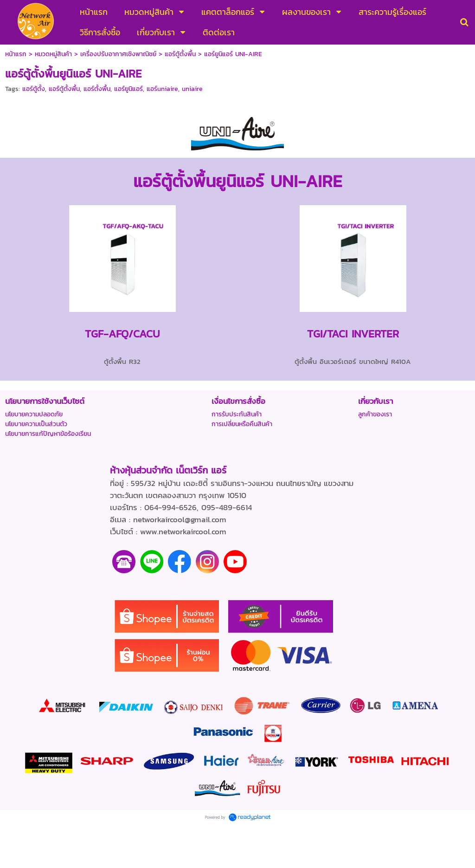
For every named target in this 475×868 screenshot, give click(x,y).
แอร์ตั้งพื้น (97, 89)
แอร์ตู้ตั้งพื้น (180, 54)
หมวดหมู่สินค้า (53, 54)
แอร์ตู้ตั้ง (34, 89)
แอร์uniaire (162, 89)
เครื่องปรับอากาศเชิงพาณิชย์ (118, 54)
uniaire (192, 89)
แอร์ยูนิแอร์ (128, 89)
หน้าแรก (16, 54)
